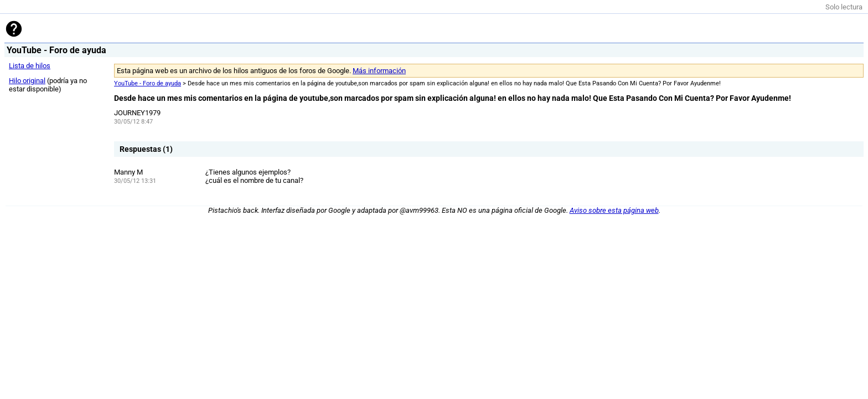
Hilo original (27, 81)
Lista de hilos (30, 66)
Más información (379, 71)
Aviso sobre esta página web (614, 210)
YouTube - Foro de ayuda (148, 83)
